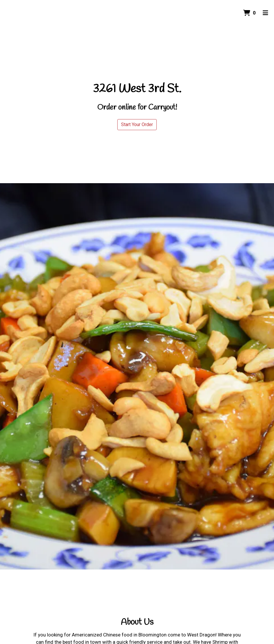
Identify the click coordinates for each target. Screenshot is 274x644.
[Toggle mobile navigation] (265, 13)
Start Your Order (137, 124)
